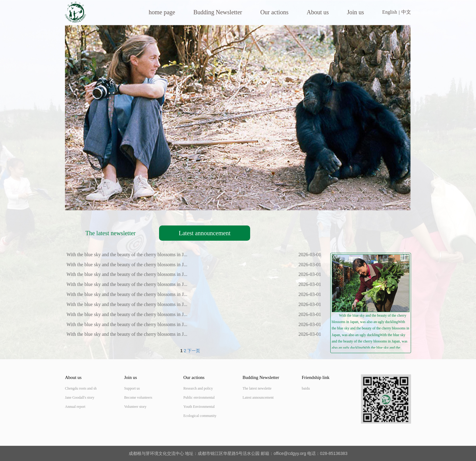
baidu (306, 388)
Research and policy (198, 388)
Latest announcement (205, 233)
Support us (132, 388)
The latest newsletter (110, 233)
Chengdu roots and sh (81, 388)
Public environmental (199, 397)
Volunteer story (135, 407)
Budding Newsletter (218, 12)
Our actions (274, 12)
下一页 (194, 351)
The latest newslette (257, 388)
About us (318, 12)
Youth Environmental (199, 407)
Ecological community (200, 416)
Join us (355, 12)
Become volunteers (138, 397)
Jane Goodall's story (80, 397)
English (390, 12)
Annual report (75, 407)
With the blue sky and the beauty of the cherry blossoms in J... (127, 255)
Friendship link (316, 377)
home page (162, 12)
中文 (406, 12)
